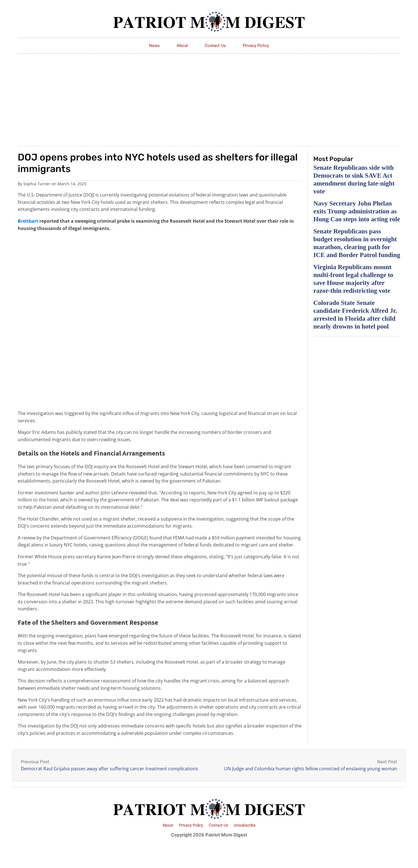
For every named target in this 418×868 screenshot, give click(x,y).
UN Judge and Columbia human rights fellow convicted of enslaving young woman (311, 769)
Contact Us (215, 46)
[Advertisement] (209, 96)
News (154, 46)
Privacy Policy (256, 46)
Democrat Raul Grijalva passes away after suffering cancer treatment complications (109, 769)
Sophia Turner (37, 184)
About (182, 46)
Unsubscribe (245, 825)
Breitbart (28, 221)
